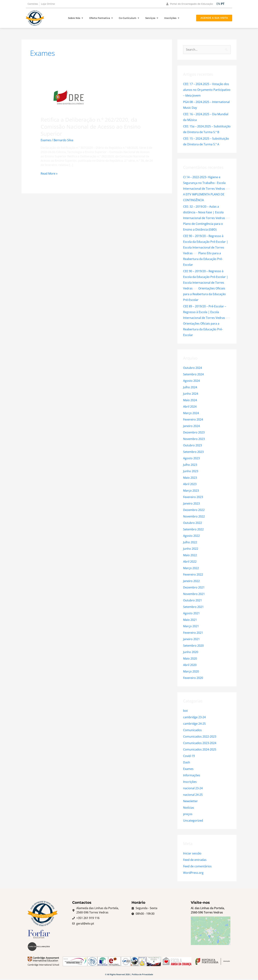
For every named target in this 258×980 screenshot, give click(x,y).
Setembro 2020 (193, 646)
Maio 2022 (190, 555)
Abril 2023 (190, 484)
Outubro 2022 (193, 523)
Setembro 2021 (193, 607)
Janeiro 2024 (191, 426)
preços (188, 814)
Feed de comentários (197, 866)
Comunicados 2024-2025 (200, 749)
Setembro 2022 (193, 529)
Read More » (49, 174)
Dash (187, 762)
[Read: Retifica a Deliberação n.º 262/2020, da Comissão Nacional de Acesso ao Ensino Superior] (69, 97)
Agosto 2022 (191, 536)
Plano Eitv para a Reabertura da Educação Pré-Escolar (203, 259)
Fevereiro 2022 (193, 575)
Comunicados (192, 730)
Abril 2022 (190, 562)
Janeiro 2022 (191, 581)
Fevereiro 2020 (193, 678)
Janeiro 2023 (191, 503)
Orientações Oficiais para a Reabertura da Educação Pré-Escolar (204, 294)
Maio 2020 (190, 658)
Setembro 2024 (193, 374)
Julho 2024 (190, 387)
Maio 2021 (190, 620)
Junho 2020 (191, 652)
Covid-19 (189, 756)
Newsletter (190, 801)
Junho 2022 (191, 549)
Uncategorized (193, 820)
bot (185, 711)
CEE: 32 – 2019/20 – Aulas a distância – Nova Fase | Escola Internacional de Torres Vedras (204, 212)
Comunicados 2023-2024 (200, 743)
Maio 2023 (190, 478)
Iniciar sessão (192, 853)
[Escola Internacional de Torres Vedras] (211, 934)
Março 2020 (191, 671)
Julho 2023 (190, 465)
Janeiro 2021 (191, 639)
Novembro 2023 (194, 439)
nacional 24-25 (193, 795)
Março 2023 (191, 491)
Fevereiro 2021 (193, 633)
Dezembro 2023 (194, 432)
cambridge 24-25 (194, 724)
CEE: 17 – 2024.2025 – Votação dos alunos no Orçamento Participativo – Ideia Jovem (207, 90)
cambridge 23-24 (194, 717)
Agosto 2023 (191, 458)
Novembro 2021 (194, 594)
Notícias (189, 808)
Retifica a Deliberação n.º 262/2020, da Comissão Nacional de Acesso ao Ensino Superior (91, 127)
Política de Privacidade (142, 975)
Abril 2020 (190, 665)
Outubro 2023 (193, 445)
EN (218, 4)
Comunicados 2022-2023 (200, 737)
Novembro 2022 (194, 516)
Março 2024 (191, 413)
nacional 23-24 (193, 788)
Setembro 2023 (193, 452)
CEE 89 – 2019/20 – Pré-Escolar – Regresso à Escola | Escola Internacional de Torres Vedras (205, 312)
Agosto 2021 (191, 613)
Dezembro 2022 (194, 510)
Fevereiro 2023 (193, 497)
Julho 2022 (190, 542)
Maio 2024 (190, 400)
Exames (46, 140)
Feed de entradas (195, 860)
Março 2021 (191, 626)
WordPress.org (193, 873)
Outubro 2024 (193, 368)
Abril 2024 (190, 407)
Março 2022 (191, 568)
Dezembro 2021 (194, 587)
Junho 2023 (191, 471)
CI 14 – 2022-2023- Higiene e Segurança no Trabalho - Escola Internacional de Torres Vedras (204, 183)
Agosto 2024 (191, 381)
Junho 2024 (191, 394)
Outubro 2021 (193, 600)
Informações (192, 775)
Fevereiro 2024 (193, 419)
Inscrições (190, 782)
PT (223, 4)
